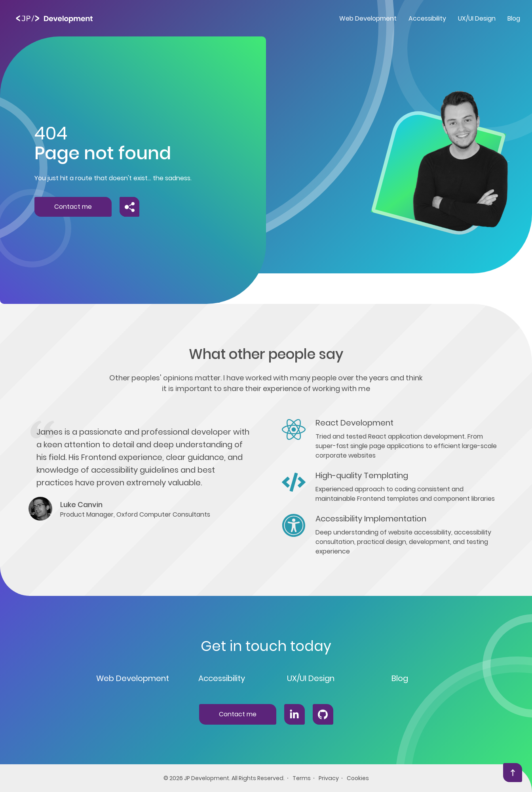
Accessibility (222, 678)
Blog (400, 678)
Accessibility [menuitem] (427, 18)
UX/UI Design (311, 678)
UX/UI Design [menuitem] (477, 18)
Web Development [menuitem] (368, 18)
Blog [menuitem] (514, 18)
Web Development (133, 678)
